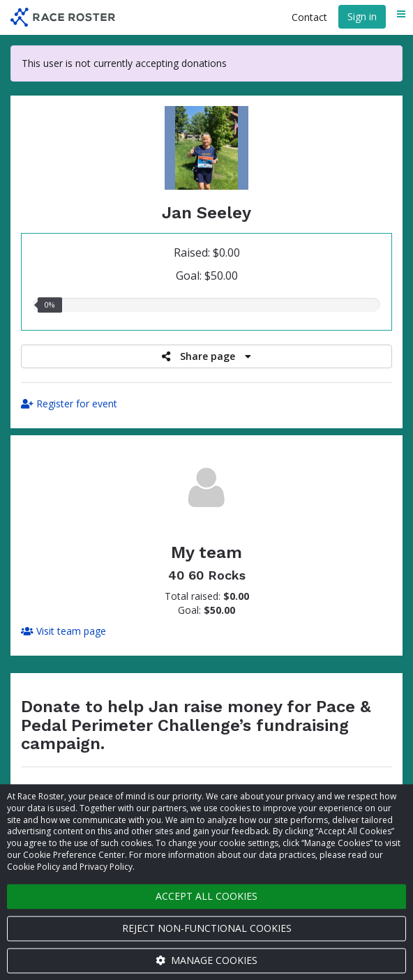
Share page (206, 356)
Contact (309, 17)
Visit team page (63, 631)
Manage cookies (206, 960)
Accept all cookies (206, 896)
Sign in (362, 16)
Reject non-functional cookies (207, 928)
